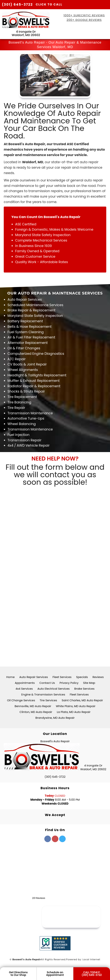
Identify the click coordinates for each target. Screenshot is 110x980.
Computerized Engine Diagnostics (36, 354)
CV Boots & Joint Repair (27, 364)
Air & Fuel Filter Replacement (31, 337)
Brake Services (84, 689)
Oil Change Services (21, 700)
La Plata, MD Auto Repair (74, 712)
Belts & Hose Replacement (30, 327)
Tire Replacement (22, 397)
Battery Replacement (25, 321)
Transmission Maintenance (30, 413)
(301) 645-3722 (32, 4)
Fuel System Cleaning (26, 332)
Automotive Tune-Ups (26, 418)
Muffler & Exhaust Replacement (34, 381)
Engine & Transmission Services (43, 694)
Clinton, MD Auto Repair (36, 712)
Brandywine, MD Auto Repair (55, 718)
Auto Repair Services (25, 299)
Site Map (89, 683)
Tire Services (48, 700)
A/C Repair (17, 359)
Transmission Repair (24, 440)
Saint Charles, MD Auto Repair (82, 700)
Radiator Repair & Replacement (34, 386)
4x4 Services (24, 689)
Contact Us (47, 683)
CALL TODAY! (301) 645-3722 (92, 974)
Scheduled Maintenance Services (35, 305)
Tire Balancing (19, 402)
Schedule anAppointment (55, 974)
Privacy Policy (69, 683)
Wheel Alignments (23, 370)
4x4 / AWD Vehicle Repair (29, 445)
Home (11, 677)
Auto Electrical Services (54, 689)
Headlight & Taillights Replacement (37, 375)
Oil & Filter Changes (24, 348)
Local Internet (91, 959)
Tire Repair (16, 408)
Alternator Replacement (28, 343)
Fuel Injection (19, 435)
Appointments (25, 683)
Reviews (98, 677)
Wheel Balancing (22, 424)
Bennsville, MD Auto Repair (33, 706)
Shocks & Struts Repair (26, 391)
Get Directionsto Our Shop (18, 974)
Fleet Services (62, 677)
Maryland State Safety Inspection (35, 316)
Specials (82, 677)
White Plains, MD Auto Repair (76, 706)
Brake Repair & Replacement (31, 310)
